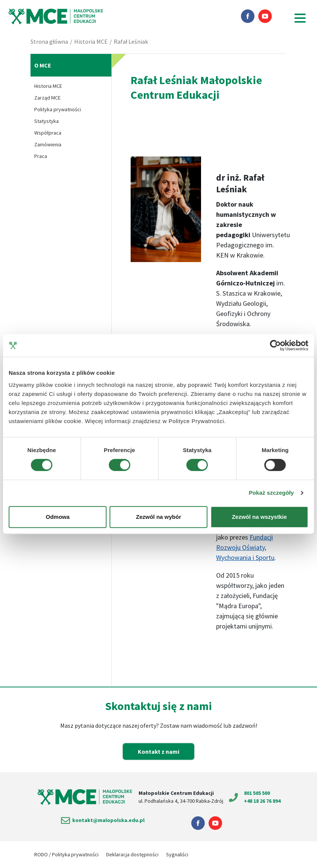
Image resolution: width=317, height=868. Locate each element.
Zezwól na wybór (158, 517)
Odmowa (58, 517)
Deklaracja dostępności (132, 854)
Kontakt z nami (158, 751)
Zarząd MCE (47, 98)
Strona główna (49, 41)
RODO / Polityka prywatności (66, 854)
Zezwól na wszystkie (259, 517)
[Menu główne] (302, 18)
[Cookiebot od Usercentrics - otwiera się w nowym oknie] (275, 345)
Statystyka (46, 121)
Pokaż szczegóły (271, 493)
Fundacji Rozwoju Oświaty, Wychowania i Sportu (245, 547)
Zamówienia (48, 144)
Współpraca (48, 133)
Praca (41, 156)
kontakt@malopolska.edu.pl (108, 820)
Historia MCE (91, 41)
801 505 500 (257, 793)
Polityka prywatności (58, 109)
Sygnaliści (177, 854)
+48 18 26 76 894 (262, 801)
